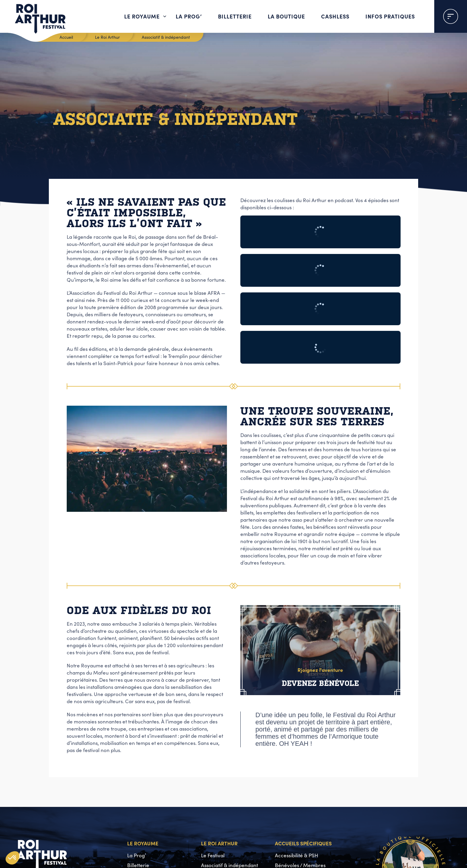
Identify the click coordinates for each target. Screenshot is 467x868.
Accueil (66, 37)
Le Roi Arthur (107, 37)
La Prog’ (189, 16)
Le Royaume (142, 16)
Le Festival (213, 855)
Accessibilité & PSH (296, 855)
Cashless (335, 16)
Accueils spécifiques (303, 843)
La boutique (286, 16)
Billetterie (235, 16)
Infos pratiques (390, 16)
